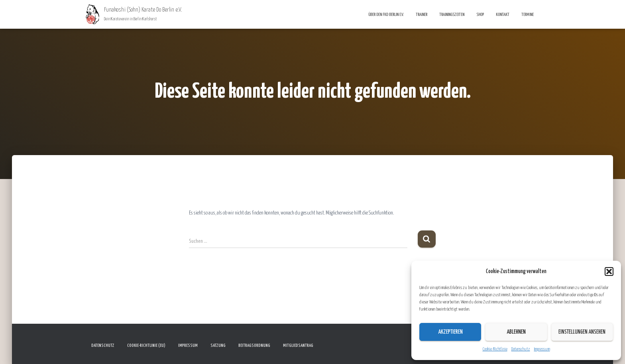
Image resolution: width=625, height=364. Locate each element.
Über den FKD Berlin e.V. (386, 15)
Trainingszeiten (452, 15)
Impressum (542, 349)
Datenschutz (521, 349)
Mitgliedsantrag (298, 345)
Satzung (218, 345)
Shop (480, 15)
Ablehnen (516, 332)
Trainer (422, 15)
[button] (609, 272)
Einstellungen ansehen (582, 332)
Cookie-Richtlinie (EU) (146, 345)
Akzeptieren (450, 332)
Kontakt (503, 15)
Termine (528, 15)
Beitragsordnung (254, 345)
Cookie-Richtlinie (495, 349)
